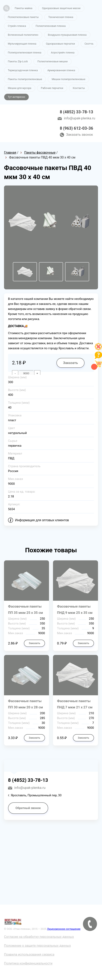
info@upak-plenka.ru (79, 118)
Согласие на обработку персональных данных (39, 937)
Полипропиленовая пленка (25, 53)
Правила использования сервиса (29, 954)
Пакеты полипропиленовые (25, 79)
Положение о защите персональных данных (37, 946)
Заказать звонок (80, 134)
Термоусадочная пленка (23, 70)
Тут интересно (16, 97)
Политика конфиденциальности (28, 963)
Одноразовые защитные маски (61, 8)
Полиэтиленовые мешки (52, 61)
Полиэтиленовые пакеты (23, 17)
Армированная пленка (61, 70)
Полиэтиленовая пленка (51, 26)
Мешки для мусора (20, 88)
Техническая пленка (61, 17)
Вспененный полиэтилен (23, 35)
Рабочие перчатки (52, 88)
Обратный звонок (28, 808)
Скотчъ (89, 44)
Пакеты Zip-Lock (18, 61)
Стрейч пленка (17, 26)
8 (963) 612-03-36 (76, 128)
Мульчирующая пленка (22, 44)
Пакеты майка (23, 8)
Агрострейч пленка (63, 53)
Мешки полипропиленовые (68, 79)
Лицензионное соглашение (64, 929)
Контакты (79, 88)
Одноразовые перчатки (60, 44)
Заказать (70, 363)
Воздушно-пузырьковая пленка (67, 35)
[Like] (98, 349)
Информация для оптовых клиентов (42, 520)
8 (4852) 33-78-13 (76, 112)
